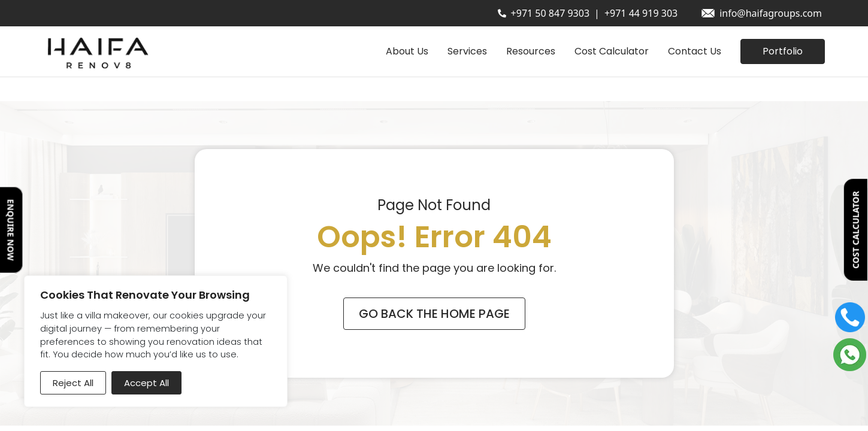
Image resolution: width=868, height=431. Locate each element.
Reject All (73, 383)
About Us (407, 51)
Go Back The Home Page (434, 314)
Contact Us (695, 51)
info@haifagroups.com (771, 13)
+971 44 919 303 (641, 13)
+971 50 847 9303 (550, 13)
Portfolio (783, 51)
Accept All (146, 383)
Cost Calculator (612, 51)
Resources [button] (531, 51)
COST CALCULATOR (856, 230)
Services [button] (467, 51)
